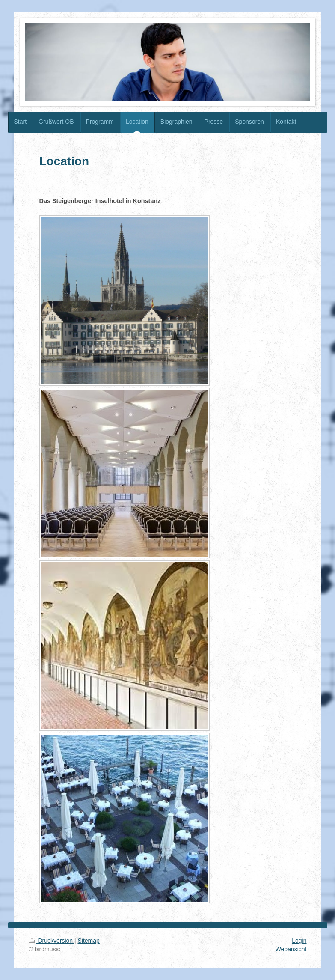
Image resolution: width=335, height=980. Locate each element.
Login (299, 941)
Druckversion (52, 941)
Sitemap (89, 941)
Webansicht (291, 949)
